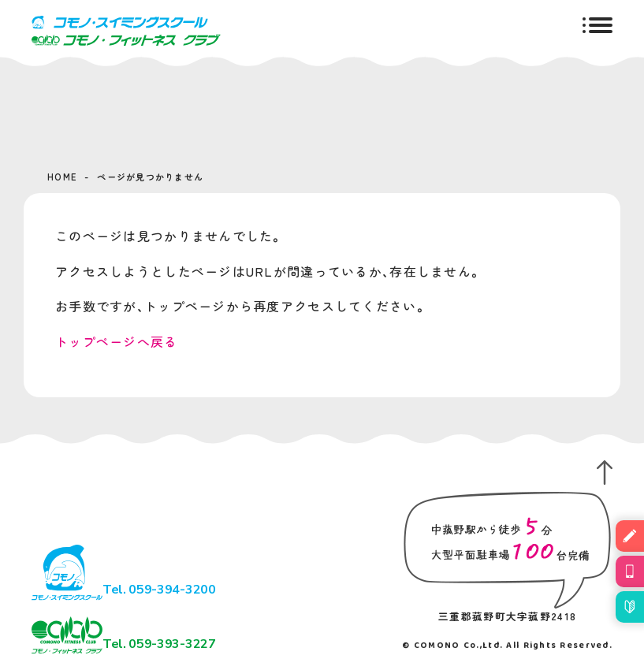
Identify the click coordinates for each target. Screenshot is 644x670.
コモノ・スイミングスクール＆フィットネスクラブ (126, 31)
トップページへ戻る (117, 341)
